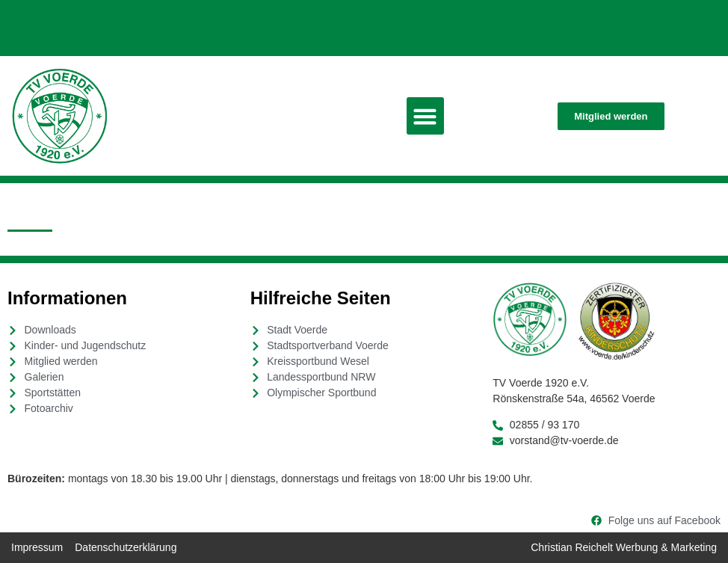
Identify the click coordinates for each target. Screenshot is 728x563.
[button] (425, 116)
